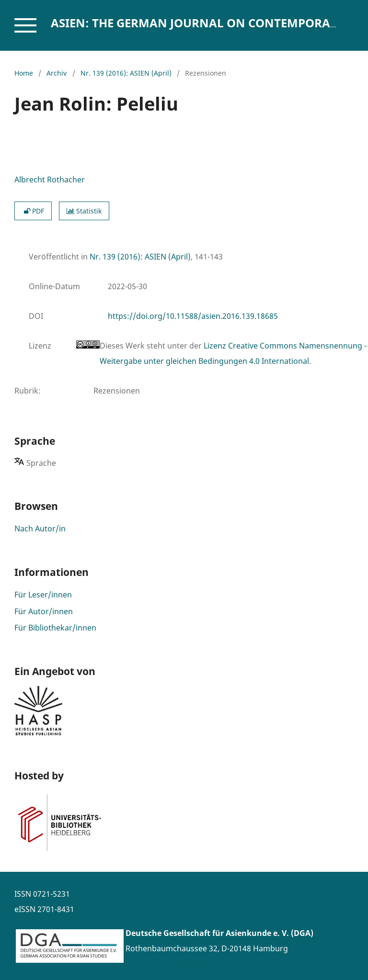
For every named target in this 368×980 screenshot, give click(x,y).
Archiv (57, 73)
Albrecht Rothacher (50, 180)
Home (24, 73)
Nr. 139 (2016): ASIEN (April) (126, 73)
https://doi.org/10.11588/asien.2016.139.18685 (193, 316)
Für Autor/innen (44, 611)
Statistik (84, 211)
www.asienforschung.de (170, 964)
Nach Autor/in (40, 529)
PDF (33, 211)
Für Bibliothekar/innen (55, 628)
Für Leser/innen (43, 595)
